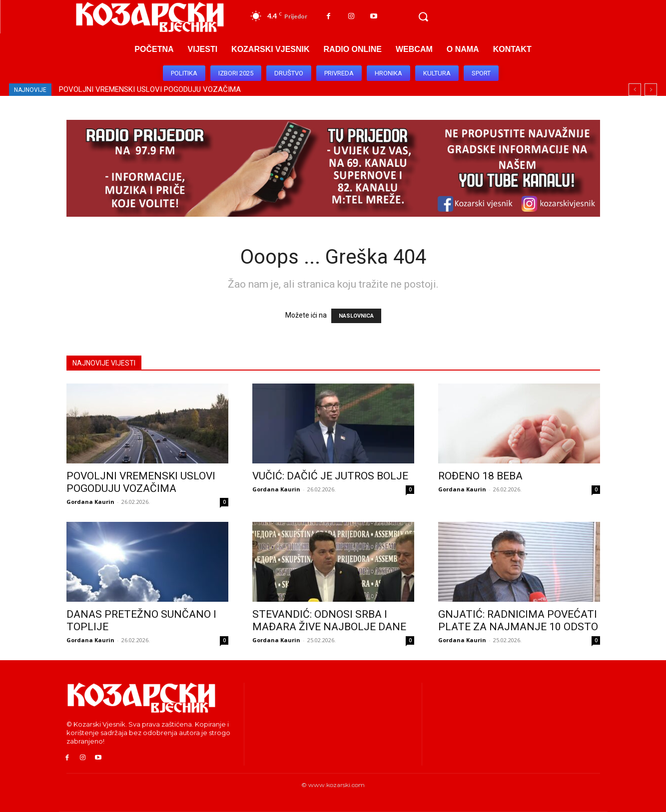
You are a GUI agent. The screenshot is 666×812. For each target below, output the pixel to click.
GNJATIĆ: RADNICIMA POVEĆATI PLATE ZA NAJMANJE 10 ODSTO (518, 620)
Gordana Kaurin (90, 502)
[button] (423, 17)
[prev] (635, 90)
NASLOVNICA (356, 316)
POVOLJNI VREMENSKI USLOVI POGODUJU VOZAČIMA (150, 89)
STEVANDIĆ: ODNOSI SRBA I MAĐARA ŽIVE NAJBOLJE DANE (329, 620)
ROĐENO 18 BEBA (480, 476)
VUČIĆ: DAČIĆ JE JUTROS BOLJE (330, 476)
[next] (651, 90)
